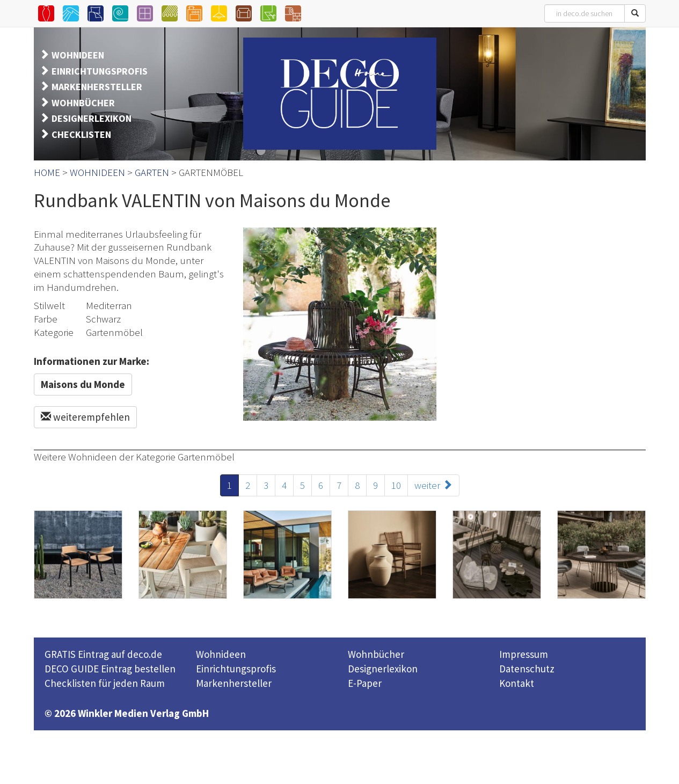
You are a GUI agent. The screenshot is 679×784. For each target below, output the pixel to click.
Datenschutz (527, 669)
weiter (433, 485)
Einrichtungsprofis (236, 669)
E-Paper (365, 683)
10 (396, 485)
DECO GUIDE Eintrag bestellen (110, 669)
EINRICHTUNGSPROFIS (100, 71)
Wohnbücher (376, 654)
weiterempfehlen (85, 417)
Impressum (524, 654)
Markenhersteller (234, 683)
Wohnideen (221, 654)
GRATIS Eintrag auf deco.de (103, 654)
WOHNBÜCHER (83, 103)
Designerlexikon (383, 669)
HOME (47, 172)
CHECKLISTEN (81, 134)
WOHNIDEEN (78, 55)
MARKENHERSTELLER (97, 87)
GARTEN (152, 172)
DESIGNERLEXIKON (92, 118)
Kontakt (517, 683)
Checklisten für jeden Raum (105, 683)
